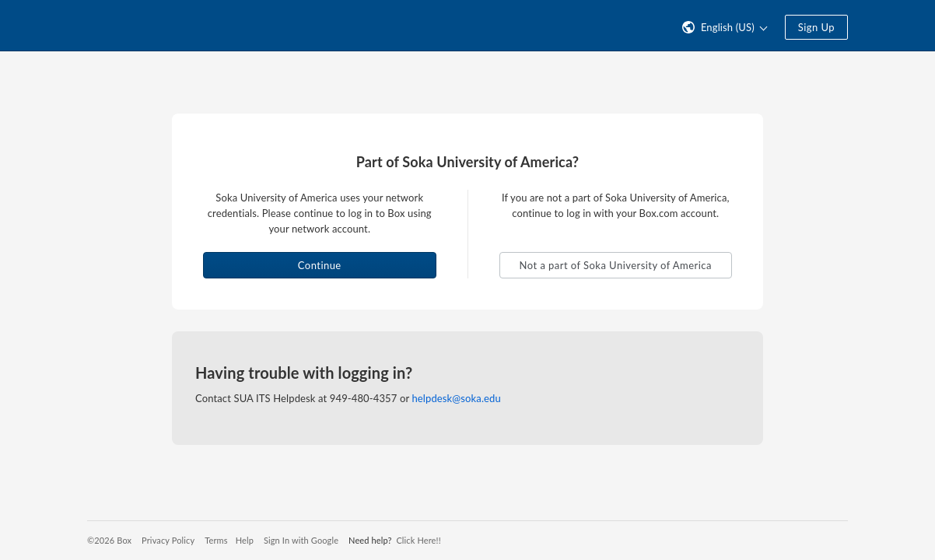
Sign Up (816, 27)
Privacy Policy (168, 540)
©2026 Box (109, 540)
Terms (216, 540)
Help (245, 540)
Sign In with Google (301, 540)
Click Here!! (418, 540)
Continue (320, 265)
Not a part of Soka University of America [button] (616, 265)
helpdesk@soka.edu (456, 398)
